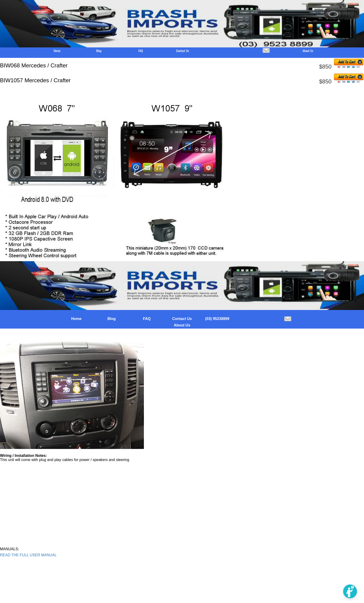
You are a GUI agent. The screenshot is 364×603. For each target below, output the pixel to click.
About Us (308, 51)
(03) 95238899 (217, 319)
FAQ (141, 51)
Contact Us (182, 51)
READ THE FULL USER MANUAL (28, 555)
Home (57, 51)
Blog (99, 51)
